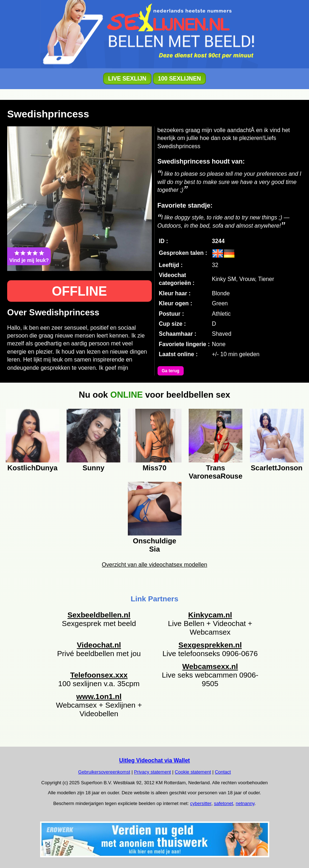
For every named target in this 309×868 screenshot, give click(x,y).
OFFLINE (79, 291)
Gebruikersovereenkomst (104, 772)
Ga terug (171, 371)
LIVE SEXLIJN (127, 79)
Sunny (93, 468)
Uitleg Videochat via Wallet (155, 760)
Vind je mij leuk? (29, 256)
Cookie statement (193, 772)
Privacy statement (152, 772)
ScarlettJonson (276, 468)
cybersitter (201, 803)
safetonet (223, 803)
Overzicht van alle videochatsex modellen (154, 565)
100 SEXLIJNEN (179, 79)
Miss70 (154, 468)
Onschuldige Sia (154, 544)
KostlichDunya (32, 468)
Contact (223, 772)
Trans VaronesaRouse (216, 471)
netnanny (245, 803)
